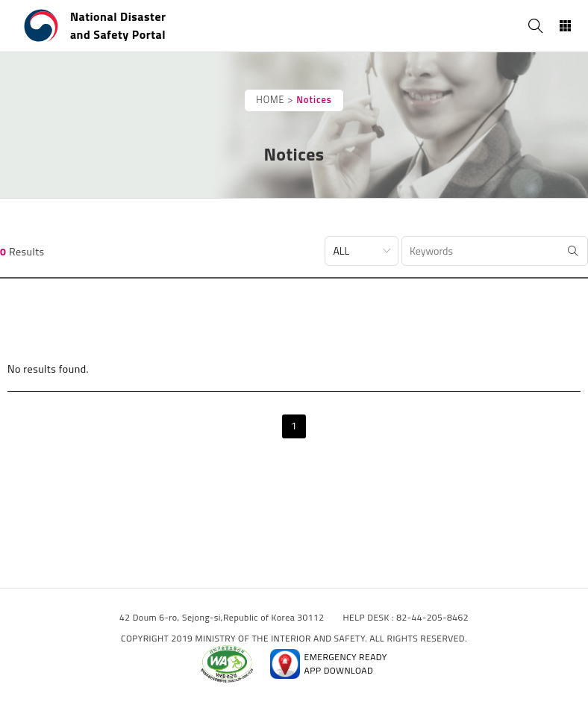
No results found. (48, 369)
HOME (270, 100)
